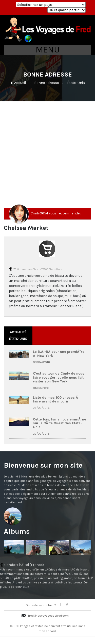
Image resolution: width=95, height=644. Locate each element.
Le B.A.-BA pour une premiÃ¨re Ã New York (59, 354)
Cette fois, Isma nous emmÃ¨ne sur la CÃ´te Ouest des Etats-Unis (60, 423)
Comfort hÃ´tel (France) (48, 576)
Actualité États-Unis (18, 335)
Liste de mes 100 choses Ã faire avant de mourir (56, 399)
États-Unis (76, 83)
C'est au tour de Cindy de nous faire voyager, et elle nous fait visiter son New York (59, 377)
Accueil (20, 83)
